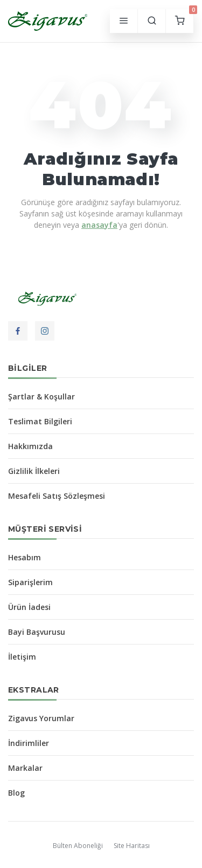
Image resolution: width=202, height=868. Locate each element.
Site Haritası (132, 846)
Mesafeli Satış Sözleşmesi (57, 496)
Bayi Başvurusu (37, 632)
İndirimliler (29, 743)
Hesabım (25, 557)
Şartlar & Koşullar (41, 396)
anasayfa (99, 225)
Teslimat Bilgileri (40, 421)
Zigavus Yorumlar (41, 718)
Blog (16, 793)
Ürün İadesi (29, 607)
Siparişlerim (30, 582)
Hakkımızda (30, 446)
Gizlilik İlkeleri (34, 471)
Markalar (25, 768)
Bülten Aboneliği (78, 846)
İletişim (22, 657)
